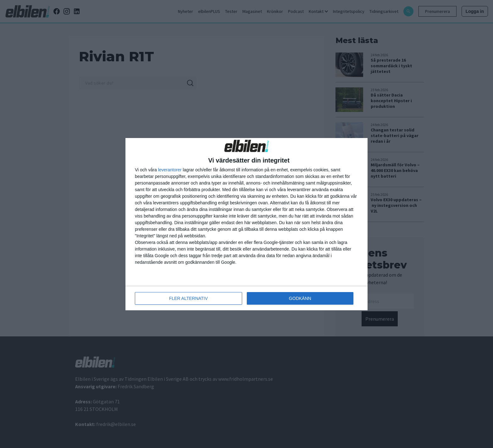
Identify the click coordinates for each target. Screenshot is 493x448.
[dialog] (246, 224)
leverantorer (170, 170)
